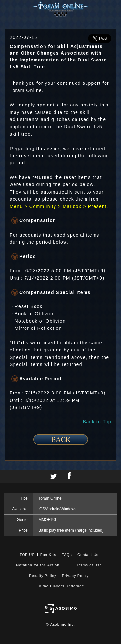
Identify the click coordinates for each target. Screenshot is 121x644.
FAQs (67, 555)
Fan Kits (48, 555)
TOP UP (27, 555)
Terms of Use (89, 565)
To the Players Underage (60, 586)
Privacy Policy (76, 576)
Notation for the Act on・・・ (44, 565)
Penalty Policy (43, 576)
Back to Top (97, 422)
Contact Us (88, 555)
